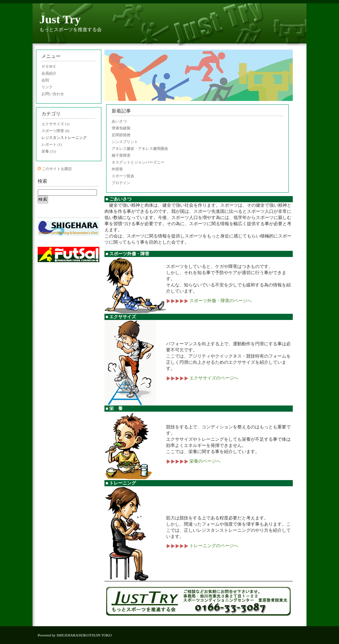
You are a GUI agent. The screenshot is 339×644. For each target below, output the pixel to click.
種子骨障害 (121, 155)
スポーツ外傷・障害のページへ (209, 301)
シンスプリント (125, 142)
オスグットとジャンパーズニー (138, 162)
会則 (45, 80)
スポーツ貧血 (123, 176)
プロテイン (121, 183)
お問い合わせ (53, 94)
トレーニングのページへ (202, 546)
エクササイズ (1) (55, 124)
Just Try (60, 19)
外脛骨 (117, 169)
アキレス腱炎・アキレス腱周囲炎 (140, 149)
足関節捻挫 (121, 135)
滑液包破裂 (121, 128)
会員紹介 (49, 73)
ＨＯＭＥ (49, 66)
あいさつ (119, 121)
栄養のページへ (193, 461)
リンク (47, 87)
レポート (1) (52, 144)
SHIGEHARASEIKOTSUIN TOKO (84, 635)
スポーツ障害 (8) (55, 131)
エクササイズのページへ (202, 378)
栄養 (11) (49, 151)
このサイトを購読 (57, 169)
